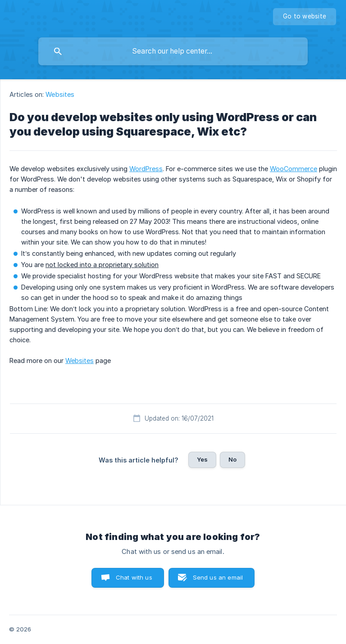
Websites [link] (60, 94)
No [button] (232, 459)
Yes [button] (202, 459)
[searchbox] (173, 51)
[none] (305, 17)
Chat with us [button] (134, 577)
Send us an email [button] (218, 577)
